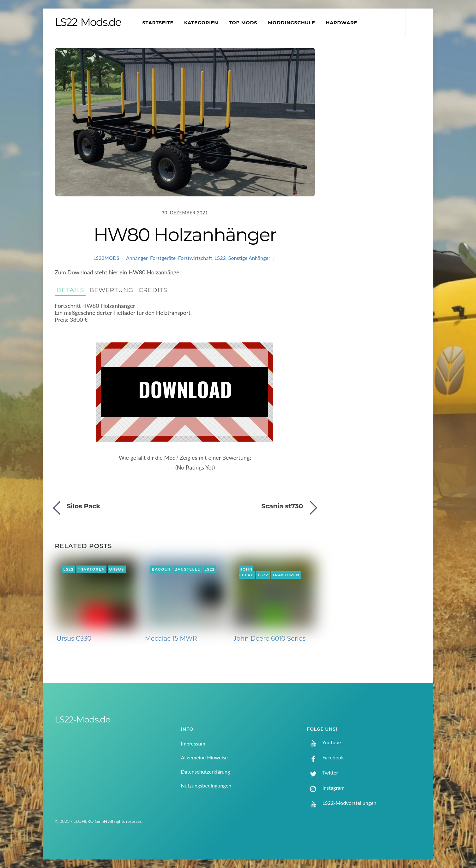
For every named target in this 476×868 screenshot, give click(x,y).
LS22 (220, 258)
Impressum (193, 743)
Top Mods (243, 23)
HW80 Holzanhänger (185, 235)
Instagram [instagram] (326, 788)
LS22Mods (106, 258)
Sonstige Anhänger (249, 258)
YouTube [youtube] (324, 742)
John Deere (246, 572)
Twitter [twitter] (323, 772)
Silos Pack (83, 506)
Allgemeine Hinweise (205, 757)
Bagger (161, 569)
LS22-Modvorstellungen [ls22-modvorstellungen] (342, 803)
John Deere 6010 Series (270, 638)
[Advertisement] (377, 153)
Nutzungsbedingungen (206, 785)
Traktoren (92, 569)
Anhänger (137, 258)
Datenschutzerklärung (206, 772)
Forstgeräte (163, 258)
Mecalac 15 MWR (171, 638)
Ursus (117, 569)
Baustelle (187, 569)
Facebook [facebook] (325, 757)
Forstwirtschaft (195, 258)
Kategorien (201, 23)
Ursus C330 (74, 638)
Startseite (158, 23)
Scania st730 (282, 506)
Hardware (342, 23)
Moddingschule (292, 23)
